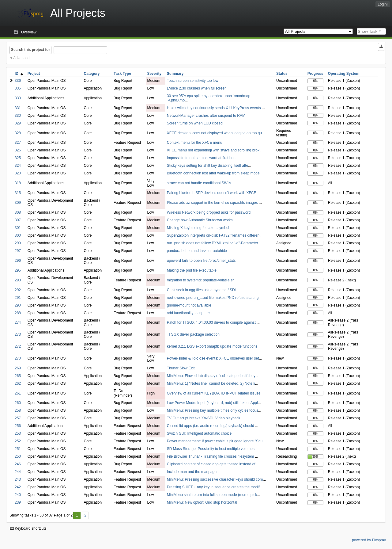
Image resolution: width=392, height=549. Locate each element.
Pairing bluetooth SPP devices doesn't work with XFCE (212, 193)
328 (18, 133)
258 (18, 410)
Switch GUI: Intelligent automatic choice (199, 433)
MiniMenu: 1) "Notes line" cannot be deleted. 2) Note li (211, 383)
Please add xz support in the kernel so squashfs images (213, 203)
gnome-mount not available (189, 305)
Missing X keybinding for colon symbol (198, 228)
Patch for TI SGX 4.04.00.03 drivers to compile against (212, 322)
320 (18, 173)
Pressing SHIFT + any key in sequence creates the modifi (214, 487)
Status (282, 74)
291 (18, 298)
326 (18, 150)
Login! (383, 4)
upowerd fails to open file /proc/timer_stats (201, 261)
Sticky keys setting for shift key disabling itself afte (207, 166)
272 (18, 346)
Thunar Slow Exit (181, 368)
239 (18, 502)
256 (18, 426)
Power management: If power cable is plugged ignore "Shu (215, 441)
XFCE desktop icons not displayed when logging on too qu (214, 133)
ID (19, 74)
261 (18, 393)
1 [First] (77, 515)
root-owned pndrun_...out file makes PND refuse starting (213, 298)
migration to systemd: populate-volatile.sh (201, 280)
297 (18, 251)
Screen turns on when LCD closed (195, 123)
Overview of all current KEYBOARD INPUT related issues (214, 393)
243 (18, 479)
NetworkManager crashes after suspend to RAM (206, 116)
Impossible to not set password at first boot (202, 158)
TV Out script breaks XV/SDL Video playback (204, 418)
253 (18, 433)
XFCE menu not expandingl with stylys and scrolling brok (213, 150)
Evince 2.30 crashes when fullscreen (197, 88)
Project (34, 74)
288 (18, 313)
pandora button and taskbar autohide (197, 251)
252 (18, 441)
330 (18, 116)
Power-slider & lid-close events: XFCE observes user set (213, 358)
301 (18, 228)
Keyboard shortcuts (28, 528)
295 (18, 270)
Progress (315, 74)
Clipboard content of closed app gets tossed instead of (212, 464)
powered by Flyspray (369, 540)
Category (92, 74)
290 (18, 305)
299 (18, 243)
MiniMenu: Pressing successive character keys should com (215, 479)
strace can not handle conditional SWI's (199, 183)
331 (18, 108)
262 (18, 383)
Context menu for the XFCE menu (195, 143)
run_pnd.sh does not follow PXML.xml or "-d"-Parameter (213, 243)
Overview (29, 32)
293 (18, 280)
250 (18, 456)
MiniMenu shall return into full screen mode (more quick (212, 495)
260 (18, 403)
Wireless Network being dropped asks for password (209, 212)
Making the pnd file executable (192, 270)
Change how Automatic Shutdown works (200, 220)
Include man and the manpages (193, 472)
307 (18, 220)
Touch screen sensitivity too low (193, 81)
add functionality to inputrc (188, 313)
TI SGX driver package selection (193, 334)
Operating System (344, 74)
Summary (175, 74)
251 (18, 449)
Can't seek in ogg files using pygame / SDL (202, 290)
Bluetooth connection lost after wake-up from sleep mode (213, 173)
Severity (155, 74)
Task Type (122, 74)
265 (18, 376)
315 (18, 193)
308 (18, 212)
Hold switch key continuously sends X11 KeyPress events (214, 108)
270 (18, 358)
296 (18, 261)
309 (18, 203)
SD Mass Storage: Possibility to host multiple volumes (211, 449)
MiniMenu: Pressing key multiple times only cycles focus (213, 410)
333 (18, 98)
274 (18, 322)
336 (18, 81)
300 (18, 235)
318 (18, 183)
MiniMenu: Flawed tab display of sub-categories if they (212, 376)
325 (18, 158)
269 (18, 368)
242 (18, 487)
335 (18, 88)
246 (18, 464)
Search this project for (30, 50)
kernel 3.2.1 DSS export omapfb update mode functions (212, 346)
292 (18, 290)
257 (18, 418)
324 (18, 166)
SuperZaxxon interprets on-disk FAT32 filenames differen (213, 235)
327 (18, 143)
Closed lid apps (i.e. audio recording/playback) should (211, 426)
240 (18, 495)
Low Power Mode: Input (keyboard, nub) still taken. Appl (212, 403)
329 (18, 123)
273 (18, 334)
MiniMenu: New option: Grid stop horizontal (202, 502)
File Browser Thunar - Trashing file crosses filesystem (211, 456)
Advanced (21, 58)
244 (18, 472)
